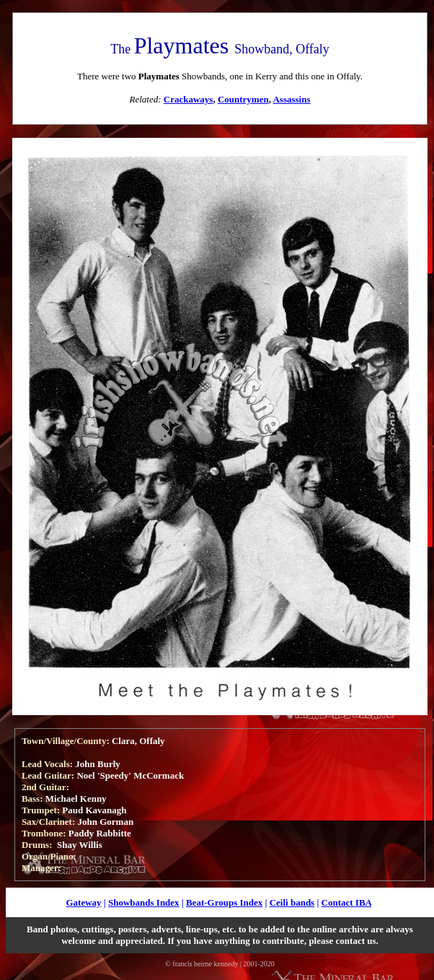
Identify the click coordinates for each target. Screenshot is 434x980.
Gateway (83, 902)
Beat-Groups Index (224, 902)
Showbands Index (144, 902)
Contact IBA (347, 902)
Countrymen (243, 99)
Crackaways (189, 99)
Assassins (291, 99)
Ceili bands (292, 902)
